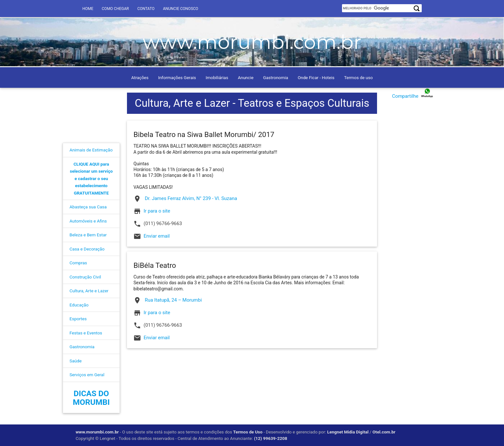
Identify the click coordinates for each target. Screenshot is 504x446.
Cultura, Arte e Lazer (89, 291)
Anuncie (246, 77)
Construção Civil (85, 277)
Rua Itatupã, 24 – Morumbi (168, 300)
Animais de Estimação (91, 150)
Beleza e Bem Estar (88, 235)
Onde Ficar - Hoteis (316, 77)
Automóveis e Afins (88, 221)
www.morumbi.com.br (97, 432)
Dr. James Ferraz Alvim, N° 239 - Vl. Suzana (185, 199)
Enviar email (157, 236)
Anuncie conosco (181, 9)
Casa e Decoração (87, 249)
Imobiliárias (217, 77)
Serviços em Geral (87, 375)
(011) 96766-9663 (158, 224)
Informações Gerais (177, 77)
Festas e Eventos (86, 333)
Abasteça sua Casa (88, 207)
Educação (79, 305)
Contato (146, 9)
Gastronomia (276, 77)
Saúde (76, 361)
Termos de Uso (248, 432)
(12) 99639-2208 (270, 438)
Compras (78, 263)
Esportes (78, 319)
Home (88, 9)
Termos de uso (358, 77)
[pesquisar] (378, 8)
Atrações (140, 77)
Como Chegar (115, 9)
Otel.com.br (384, 432)
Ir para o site (157, 211)
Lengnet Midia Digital (348, 432)
